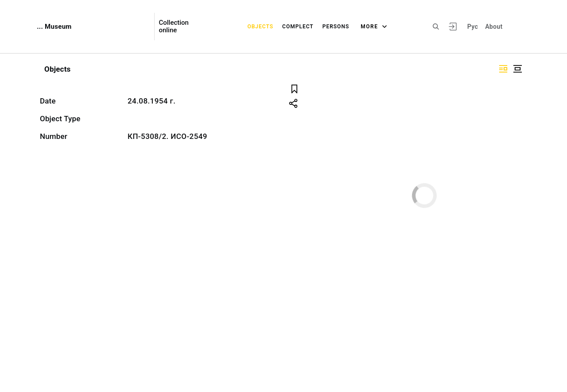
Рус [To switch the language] (473, 27)
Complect (298, 27)
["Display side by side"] (503, 69)
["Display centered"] (517, 69)
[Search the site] (436, 27)
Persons (336, 27)
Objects (260, 27)
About (494, 27)
